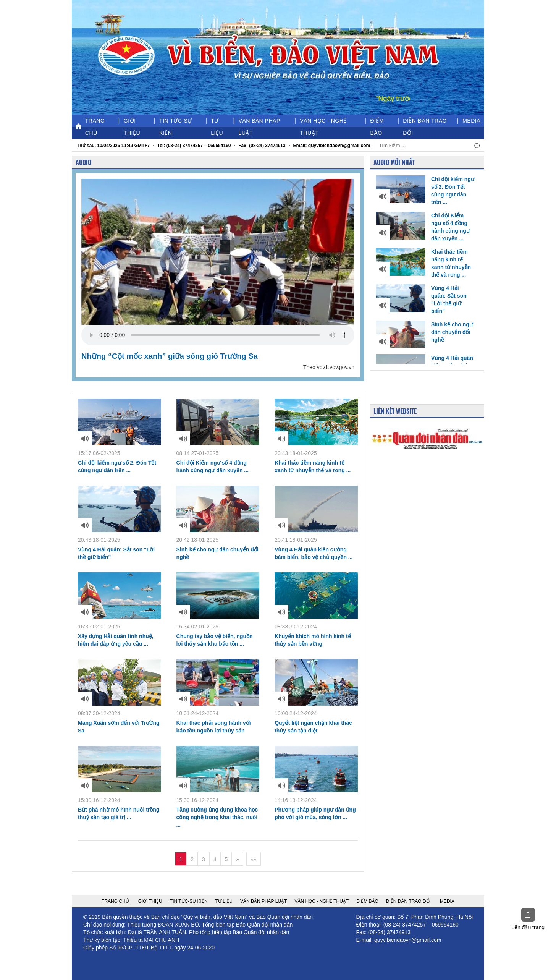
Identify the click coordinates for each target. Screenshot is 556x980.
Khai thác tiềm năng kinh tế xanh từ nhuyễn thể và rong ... (423, 263)
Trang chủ (90, 127)
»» (254, 859)
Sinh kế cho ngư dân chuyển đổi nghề (424, 332)
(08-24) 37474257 (405, 925)
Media (471, 121)
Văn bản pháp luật (259, 127)
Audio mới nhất (394, 162)
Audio (83, 162)
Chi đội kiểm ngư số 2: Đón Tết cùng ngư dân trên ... (425, 190)
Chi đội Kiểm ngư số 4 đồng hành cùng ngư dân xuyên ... (423, 227)
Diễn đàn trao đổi (425, 127)
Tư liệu (217, 127)
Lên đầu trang (528, 919)
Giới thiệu (132, 127)
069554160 (445, 925)
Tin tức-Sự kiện (176, 127)
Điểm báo (377, 127)
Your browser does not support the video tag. (218, 335)
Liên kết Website (395, 411)
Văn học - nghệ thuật (323, 127)
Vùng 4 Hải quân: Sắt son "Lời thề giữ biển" (421, 299)
